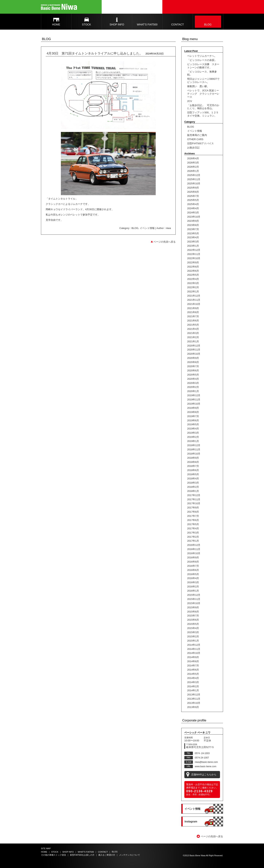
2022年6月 (193, 271)
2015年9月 (193, 607)
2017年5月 (193, 524)
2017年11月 (194, 499)
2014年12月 (194, 645)
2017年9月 (193, 508)
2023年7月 (193, 229)
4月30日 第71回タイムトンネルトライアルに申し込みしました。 (95, 53)
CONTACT (178, 24)
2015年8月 (193, 612)
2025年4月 (193, 204)
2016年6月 (193, 570)
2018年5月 (193, 474)
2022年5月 (193, 275)
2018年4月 (193, 479)
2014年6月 (193, 670)
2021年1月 (193, 341)
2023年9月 (193, 221)
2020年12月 (194, 346)
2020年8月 (193, 362)
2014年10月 (194, 653)
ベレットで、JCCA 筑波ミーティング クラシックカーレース (203, 94)
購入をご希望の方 (107, 855)
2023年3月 (193, 242)
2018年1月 (193, 491)
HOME (56, 24)
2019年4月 (193, 429)
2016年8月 (193, 562)
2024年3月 (193, 213)
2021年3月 (193, 333)
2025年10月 (194, 183)
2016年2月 (193, 587)
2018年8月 (193, 462)
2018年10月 (194, 454)
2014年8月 (193, 661)
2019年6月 (193, 420)
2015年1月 (193, 641)
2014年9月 (193, 657)
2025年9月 (193, 188)
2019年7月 (193, 416)
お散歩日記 (193, 148)
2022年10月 (194, 258)
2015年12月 (194, 595)
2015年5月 (193, 624)
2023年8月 (193, 225)
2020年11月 (194, 350)
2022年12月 (194, 250)
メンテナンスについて (130, 855)
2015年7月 (193, 616)
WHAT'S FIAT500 (147, 24)
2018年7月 (193, 466)
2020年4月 (193, 379)
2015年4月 (193, 628)
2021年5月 (193, 325)
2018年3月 (193, 483)
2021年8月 (193, 312)
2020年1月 (193, 391)
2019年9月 (193, 408)
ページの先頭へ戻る (165, 242)
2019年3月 (193, 433)
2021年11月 (194, 300)
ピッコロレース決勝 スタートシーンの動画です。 (203, 66)
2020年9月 (193, 358)
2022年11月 (194, 254)
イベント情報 (147, 228)
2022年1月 (193, 292)
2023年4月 (193, 237)
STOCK (86, 24)
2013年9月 (193, 707)
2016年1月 (193, 591)
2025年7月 (193, 196)
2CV (190, 101)
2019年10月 (194, 404)
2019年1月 (193, 441)
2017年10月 (194, 503)
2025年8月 (193, 192)
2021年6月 (193, 321)
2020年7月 (193, 366)
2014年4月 (193, 678)
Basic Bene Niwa (59, 7)
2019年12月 (194, 395)
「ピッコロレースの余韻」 (202, 60)
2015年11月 (194, 599)
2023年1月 (193, 246)
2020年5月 (193, 375)
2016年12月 (194, 545)
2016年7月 (193, 566)
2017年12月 (194, 495)
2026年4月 (193, 158)
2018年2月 (193, 487)
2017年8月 (193, 512)
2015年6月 (193, 620)
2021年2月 (193, 337)
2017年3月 (193, 533)
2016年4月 (193, 578)
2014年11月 (194, 649)
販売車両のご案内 (197, 135)
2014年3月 (193, 682)
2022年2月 (193, 287)
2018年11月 (194, 449)
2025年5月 (193, 200)
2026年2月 (193, 167)
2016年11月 (194, 549)
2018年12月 (194, 445)
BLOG (208, 24)
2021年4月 (193, 329)
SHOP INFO (117, 24)
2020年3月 (193, 383)
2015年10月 (194, 603)
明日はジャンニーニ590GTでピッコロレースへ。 (203, 80)
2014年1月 (193, 690)
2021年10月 (194, 304)
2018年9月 (193, 458)
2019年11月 (194, 400)
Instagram (191, 821)
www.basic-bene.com (205, 766)
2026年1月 (193, 171)
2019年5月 (193, 424)
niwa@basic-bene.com (206, 762)
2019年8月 (193, 412)
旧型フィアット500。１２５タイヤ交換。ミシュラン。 (203, 114)
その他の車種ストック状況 (53, 855)
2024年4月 (193, 208)
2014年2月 (193, 686)
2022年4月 (193, 279)
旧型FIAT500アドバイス (200, 143)
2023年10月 (194, 217)
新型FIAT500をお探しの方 (82, 855)
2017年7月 (193, 516)
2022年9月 (193, 262)
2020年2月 (193, 387)
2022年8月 (193, 267)
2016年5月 (193, 574)
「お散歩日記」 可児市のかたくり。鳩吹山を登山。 (203, 107)
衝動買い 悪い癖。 (198, 86)
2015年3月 (193, 632)
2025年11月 (194, 179)
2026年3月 (193, 163)
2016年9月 (193, 557)
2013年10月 (194, 703)
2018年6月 (193, 470)
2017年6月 (193, 520)
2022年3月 (193, 283)
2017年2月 (193, 537)
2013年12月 (194, 695)
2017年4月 (193, 528)
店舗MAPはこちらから (204, 774)
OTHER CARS (195, 139)
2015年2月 (193, 636)
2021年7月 (193, 316)
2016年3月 (193, 582)
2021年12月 (194, 296)
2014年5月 (193, 674)
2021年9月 (193, 308)
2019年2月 (193, 437)
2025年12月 (194, 175)
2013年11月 (194, 699)
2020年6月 (193, 370)
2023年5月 (193, 233)
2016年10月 (194, 553)
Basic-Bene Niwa (198, 855)
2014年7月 (193, 666)
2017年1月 (193, 541)
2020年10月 (194, 354)
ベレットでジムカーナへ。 (202, 56)
